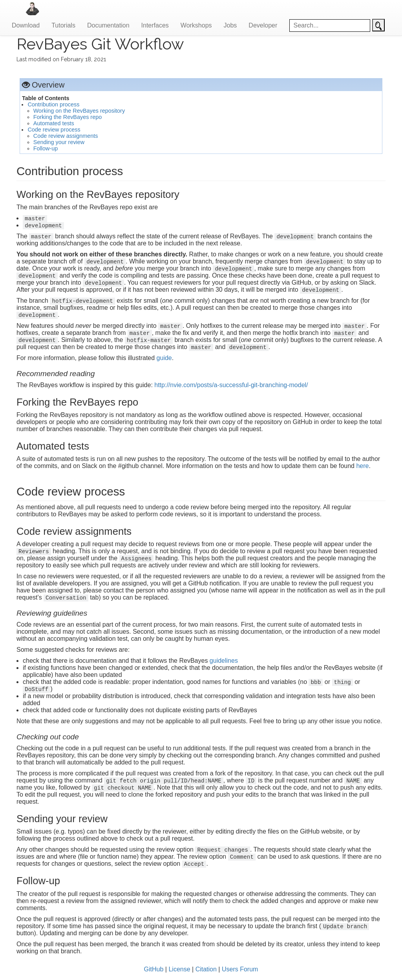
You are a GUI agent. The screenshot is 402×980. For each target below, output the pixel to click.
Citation (206, 969)
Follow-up (46, 148)
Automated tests (54, 123)
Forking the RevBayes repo (68, 117)
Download (26, 25)
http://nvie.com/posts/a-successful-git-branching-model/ (231, 385)
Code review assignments (66, 136)
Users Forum (240, 969)
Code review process (54, 130)
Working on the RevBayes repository (79, 111)
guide (164, 358)
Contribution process (53, 104)
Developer (263, 25)
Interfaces (155, 25)
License (179, 969)
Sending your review (59, 142)
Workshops (196, 25)
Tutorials (63, 25)
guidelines (224, 661)
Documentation (108, 25)
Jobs (230, 25)
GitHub (154, 969)
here (362, 466)
